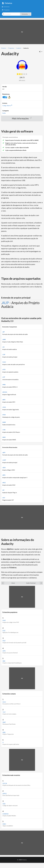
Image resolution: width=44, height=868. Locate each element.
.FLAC (4, 362)
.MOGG (5, 392)
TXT (4, 712)
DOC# (5, 783)
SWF (4, 722)
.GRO (4, 468)
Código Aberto (7, 106)
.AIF (4, 332)
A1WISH (5, 814)
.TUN (4, 430)
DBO (4, 824)
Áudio (4, 113)
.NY (3, 490)
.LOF (4, 377)
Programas (6, 10)
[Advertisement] (22, 32)
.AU (3, 347)
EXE (4, 631)
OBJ (4, 804)
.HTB (4, 370)
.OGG (4, 407)
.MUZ (4, 483)
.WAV (4, 437)
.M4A (4, 385)
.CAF (4, 354)
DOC (4, 702)
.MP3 (4, 400)
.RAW (4, 422)
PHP (4, 620)
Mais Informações (22, 118)
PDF (4, 641)
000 (4, 661)
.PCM (4, 415)
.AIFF (4, 453)
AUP (5, 303)
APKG (5, 794)
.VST (4, 498)
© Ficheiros (22, 860)
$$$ (4, 732)
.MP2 (4, 475)
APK (4, 651)
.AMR (4, 339)
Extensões (6, 7)
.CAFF (4, 460)
